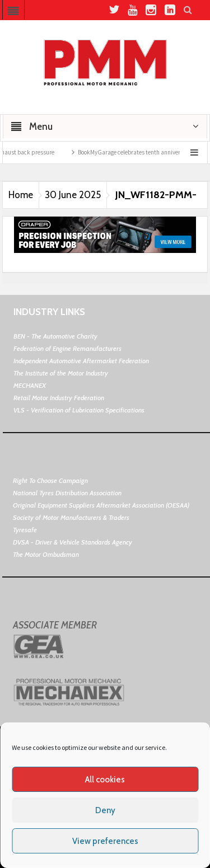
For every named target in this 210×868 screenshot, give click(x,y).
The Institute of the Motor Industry (61, 373)
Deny (105, 810)
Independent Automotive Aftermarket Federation (81, 361)
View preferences (105, 841)
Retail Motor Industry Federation (59, 398)
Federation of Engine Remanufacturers (67, 348)
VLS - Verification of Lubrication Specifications (79, 410)
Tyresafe (25, 530)
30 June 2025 (73, 195)
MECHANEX (30, 385)
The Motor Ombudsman (46, 554)
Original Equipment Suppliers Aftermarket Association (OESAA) (101, 505)
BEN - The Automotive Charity (55, 336)
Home (21, 195)
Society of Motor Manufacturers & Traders (71, 517)
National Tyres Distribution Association (67, 493)
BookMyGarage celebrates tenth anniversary (140, 152)
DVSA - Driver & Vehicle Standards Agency (73, 542)
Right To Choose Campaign (50, 480)
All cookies (105, 780)
